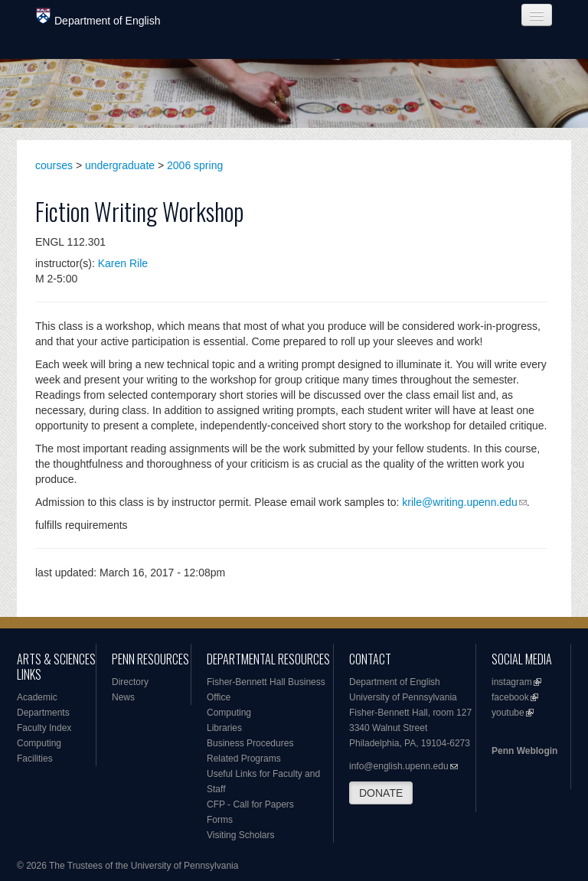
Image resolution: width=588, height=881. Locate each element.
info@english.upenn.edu (399, 766)
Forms (220, 820)
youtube (508, 713)
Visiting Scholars (241, 835)
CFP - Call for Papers (250, 804)
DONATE (381, 793)
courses (54, 165)
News (123, 697)
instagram (512, 682)
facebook (510, 697)
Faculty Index (44, 728)
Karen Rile (123, 263)
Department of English (98, 17)
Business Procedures (250, 743)
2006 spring (195, 165)
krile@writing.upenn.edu (459, 502)
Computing (39, 743)
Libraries (224, 728)
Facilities (35, 759)
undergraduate (120, 165)
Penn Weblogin (524, 751)
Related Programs (244, 759)
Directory (130, 682)
